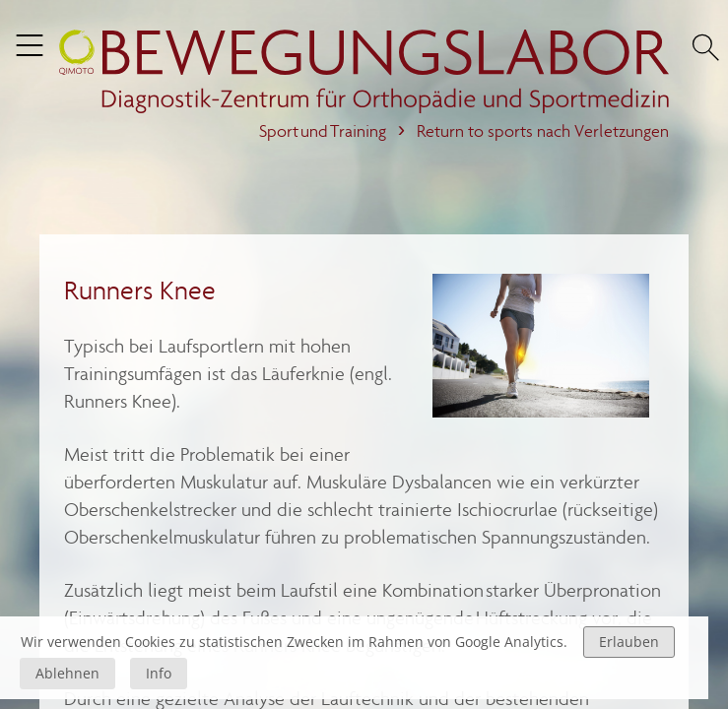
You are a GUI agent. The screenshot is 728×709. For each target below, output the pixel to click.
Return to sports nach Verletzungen (543, 131)
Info (159, 673)
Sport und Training (323, 131)
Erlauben (629, 642)
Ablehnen (67, 673)
